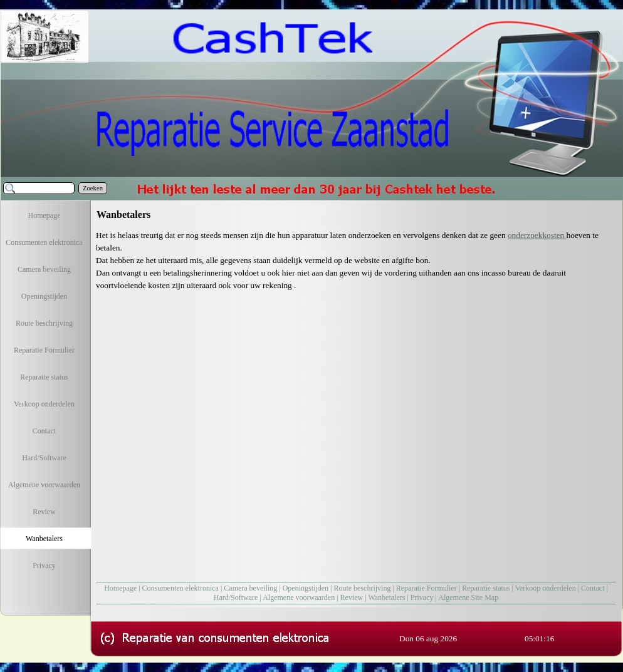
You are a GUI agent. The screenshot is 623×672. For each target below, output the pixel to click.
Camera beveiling (250, 588)
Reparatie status (486, 588)
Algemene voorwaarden (299, 597)
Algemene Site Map (468, 597)
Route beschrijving (362, 588)
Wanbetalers (386, 597)
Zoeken (93, 188)
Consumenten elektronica (181, 588)
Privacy (422, 597)
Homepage (120, 588)
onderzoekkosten (537, 235)
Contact (593, 588)
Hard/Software (236, 597)
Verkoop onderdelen (546, 588)
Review (352, 597)
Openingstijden (306, 588)
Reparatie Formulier (427, 588)
